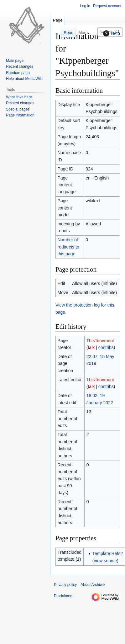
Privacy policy (65, 585)
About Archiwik (93, 585)
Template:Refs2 (108, 553)
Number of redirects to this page (68, 247)
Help (111, 33)
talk (91, 347)
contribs (106, 347)
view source (105, 561)
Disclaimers (64, 596)
